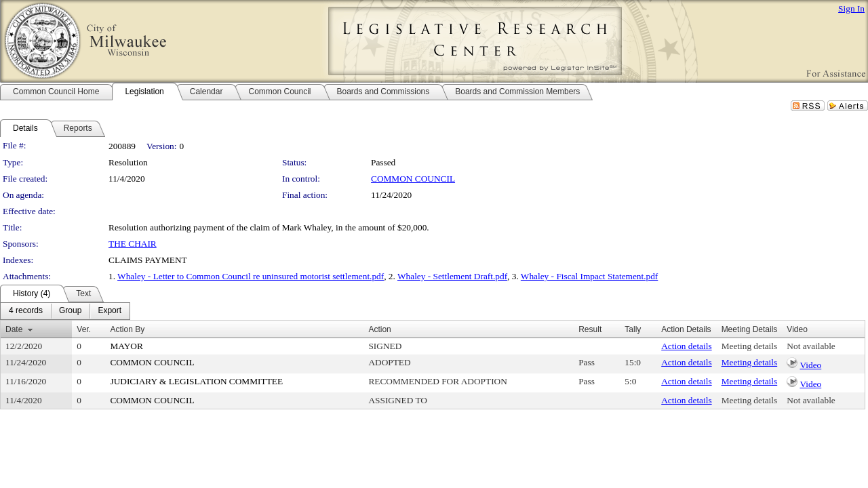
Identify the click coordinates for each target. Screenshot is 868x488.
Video (810, 365)
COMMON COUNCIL (413, 179)
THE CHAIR (133, 244)
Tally (633, 329)
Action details (686, 346)
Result (590, 329)
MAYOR (126, 346)
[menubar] (65, 311)
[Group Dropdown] (70, 311)
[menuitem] (26, 311)
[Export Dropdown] (110, 311)
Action (379, 329)
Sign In (851, 8)
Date (14, 329)
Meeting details (750, 346)
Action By (127, 329)
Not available (811, 346)
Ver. (84, 329)
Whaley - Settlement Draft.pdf (452, 276)
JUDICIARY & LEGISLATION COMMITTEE (196, 381)
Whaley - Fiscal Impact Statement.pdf (589, 276)
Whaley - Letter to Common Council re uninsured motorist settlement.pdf (251, 276)
